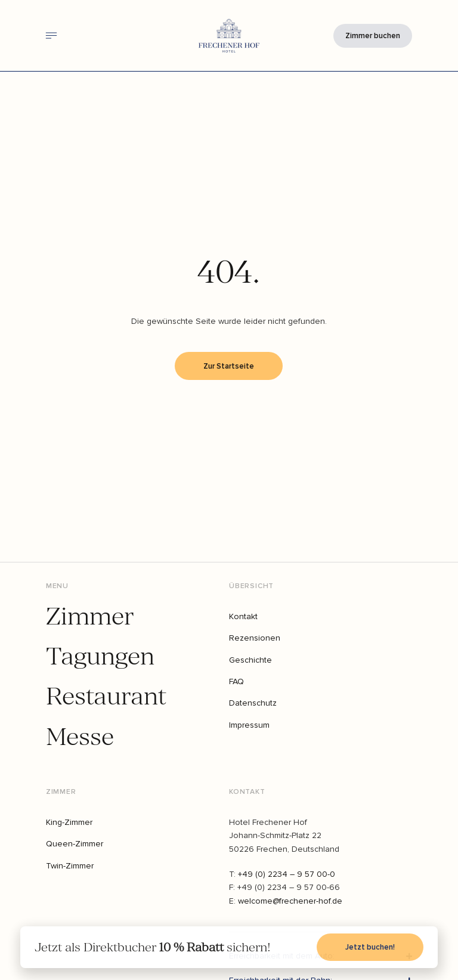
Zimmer (90, 617)
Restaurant (106, 697)
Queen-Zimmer (75, 844)
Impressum (249, 725)
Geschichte (250, 660)
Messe (80, 738)
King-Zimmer (69, 822)
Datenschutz (253, 703)
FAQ (236, 681)
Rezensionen (255, 638)
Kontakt (243, 616)
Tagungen (100, 657)
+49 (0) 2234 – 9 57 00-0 (287, 874)
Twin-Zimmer (70, 866)
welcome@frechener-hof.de (290, 901)
